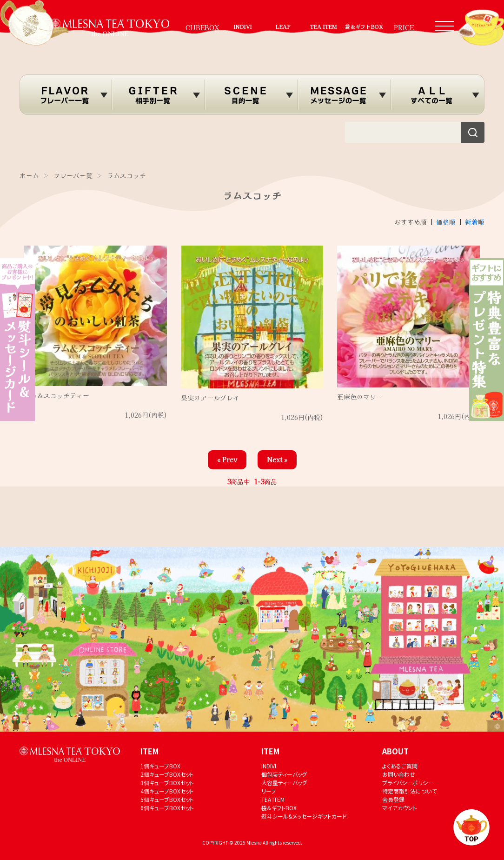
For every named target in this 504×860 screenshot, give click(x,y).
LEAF (283, 27)
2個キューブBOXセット (167, 774)
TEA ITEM (323, 27)
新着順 (475, 222)
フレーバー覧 (73, 175)
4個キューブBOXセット (167, 791)
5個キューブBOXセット (167, 799)
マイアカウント (400, 808)
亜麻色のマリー (360, 397)
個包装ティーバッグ (284, 774)
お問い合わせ (399, 774)
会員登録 (393, 799)
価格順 (446, 222)
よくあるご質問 (400, 766)
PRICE (404, 27)
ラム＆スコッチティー (57, 395)
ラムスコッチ (126, 175)
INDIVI (243, 27)
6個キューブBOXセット (167, 808)
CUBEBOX (202, 27)
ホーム (29, 175)
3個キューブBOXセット (167, 783)
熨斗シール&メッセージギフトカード (304, 816)
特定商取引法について (409, 791)
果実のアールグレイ (210, 398)
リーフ (269, 791)
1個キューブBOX (160, 766)
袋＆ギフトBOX (364, 27)
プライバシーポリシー (408, 783)
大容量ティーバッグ (284, 783)
